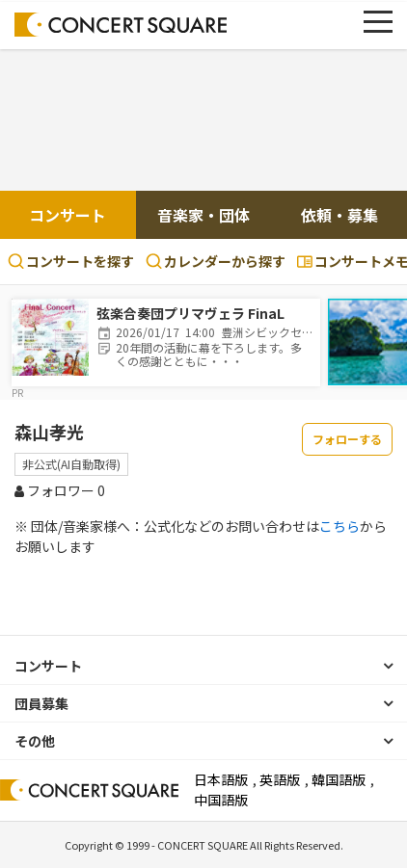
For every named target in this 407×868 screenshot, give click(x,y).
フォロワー (60, 490)
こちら (339, 526)
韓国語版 (339, 779)
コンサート (68, 215)
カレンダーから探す (216, 261)
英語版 (280, 779)
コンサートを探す (71, 261)
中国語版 (221, 800)
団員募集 (41, 703)
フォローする (347, 439)
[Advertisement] (203, 122)
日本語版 (221, 779)
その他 (35, 741)
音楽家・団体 (203, 215)
